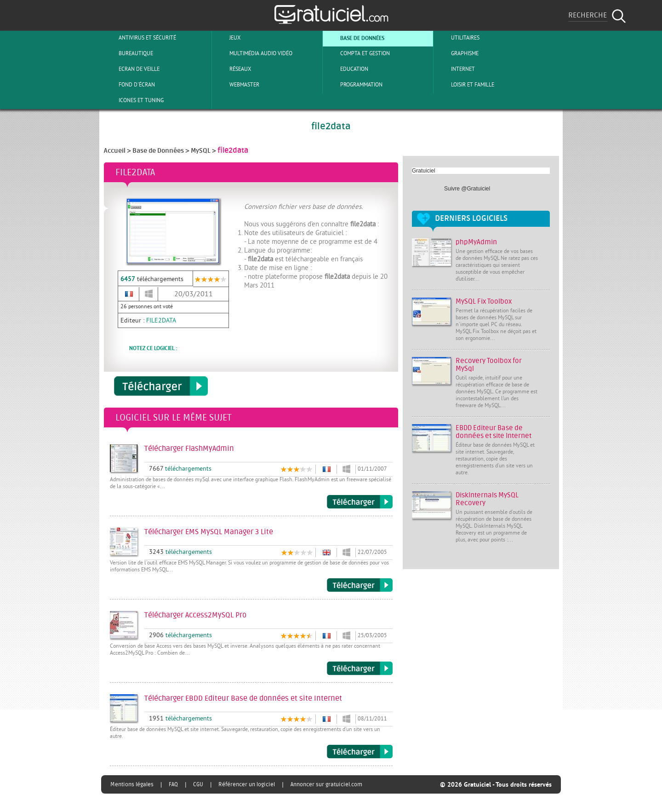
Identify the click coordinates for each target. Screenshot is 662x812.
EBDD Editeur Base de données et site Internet (494, 432)
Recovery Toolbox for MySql (489, 365)
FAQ (173, 784)
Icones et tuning (134, 100)
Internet (455, 69)
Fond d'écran (129, 85)
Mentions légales (132, 784)
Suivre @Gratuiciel (467, 189)
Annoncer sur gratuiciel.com (326, 784)
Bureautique (128, 53)
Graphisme (457, 53)
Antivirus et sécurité (140, 38)
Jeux (227, 38)
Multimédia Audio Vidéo (253, 53)
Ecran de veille (131, 69)
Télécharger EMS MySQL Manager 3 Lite (360, 585)
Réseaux (233, 69)
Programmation (354, 85)
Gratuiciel (424, 171)
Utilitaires (458, 38)
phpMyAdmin (476, 242)
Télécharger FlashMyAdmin (360, 502)
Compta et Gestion (357, 53)
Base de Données (355, 38)
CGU (198, 784)
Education (347, 69)
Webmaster (237, 85)
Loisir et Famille (465, 85)
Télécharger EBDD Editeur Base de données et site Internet (360, 752)
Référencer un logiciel (247, 784)
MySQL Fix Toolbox (484, 302)
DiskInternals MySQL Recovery (487, 499)
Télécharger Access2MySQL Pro (360, 668)
